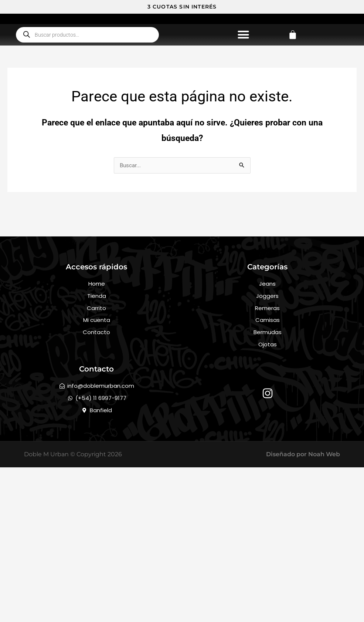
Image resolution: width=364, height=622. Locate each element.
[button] (244, 100)
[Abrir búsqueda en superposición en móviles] (87, 100)
